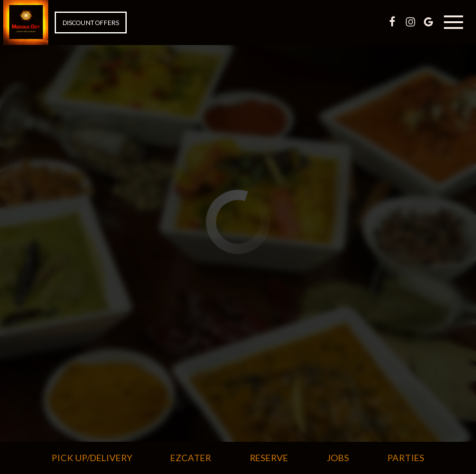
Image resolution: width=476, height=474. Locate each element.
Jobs (338, 458)
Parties (406, 458)
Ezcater (189, 457)
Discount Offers (91, 23)
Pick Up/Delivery (90, 457)
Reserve (269, 458)
